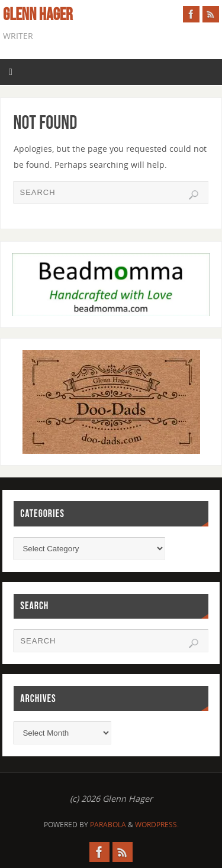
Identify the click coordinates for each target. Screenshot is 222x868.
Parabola (108, 825)
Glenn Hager (38, 15)
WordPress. (157, 825)
